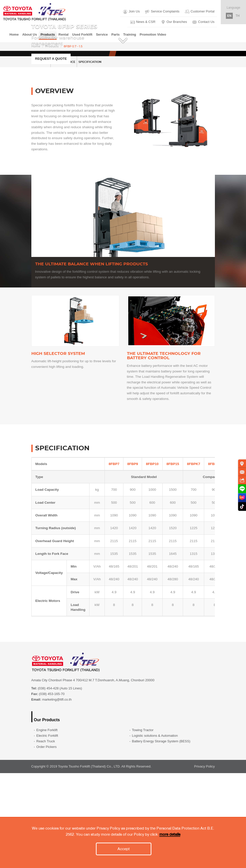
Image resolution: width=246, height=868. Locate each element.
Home (14, 34)
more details (170, 834)
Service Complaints (162, 12)
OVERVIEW (46, 156)
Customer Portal (200, 12)
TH (238, 16)
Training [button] (130, 34)
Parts (116, 34)
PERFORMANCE (81, 156)
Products (52, 46)
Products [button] (48, 34)
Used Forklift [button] (82, 34)
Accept (124, 849)
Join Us (131, 12)
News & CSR (143, 22)
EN (229, 16)
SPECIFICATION (119, 156)
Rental (63, 34)
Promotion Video (153, 34)
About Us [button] (30, 34)
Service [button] (102, 34)
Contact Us (203, 22)
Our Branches (174, 22)
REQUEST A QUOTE (51, 106)
